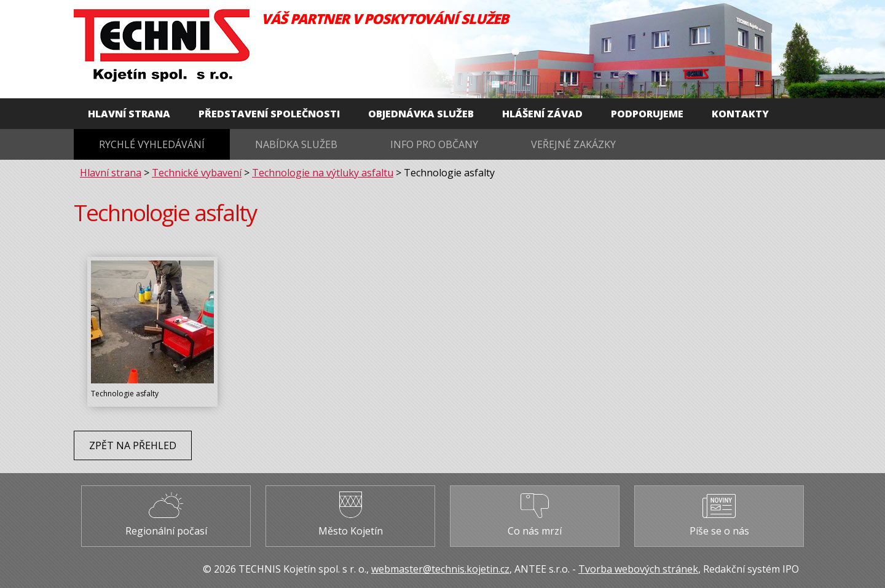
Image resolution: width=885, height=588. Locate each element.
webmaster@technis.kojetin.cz (440, 569)
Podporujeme (647, 114)
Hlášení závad (542, 114)
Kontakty (740, 114)
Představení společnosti (269, 114)
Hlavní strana (129, 114)
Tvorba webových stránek (638, 569)
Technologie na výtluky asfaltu (323, 173)
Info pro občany (434, 144)
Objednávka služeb (421, 114)
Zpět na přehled (133, 445)
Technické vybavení (197, 173)
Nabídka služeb (296, 144)
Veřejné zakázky (573, 144)
